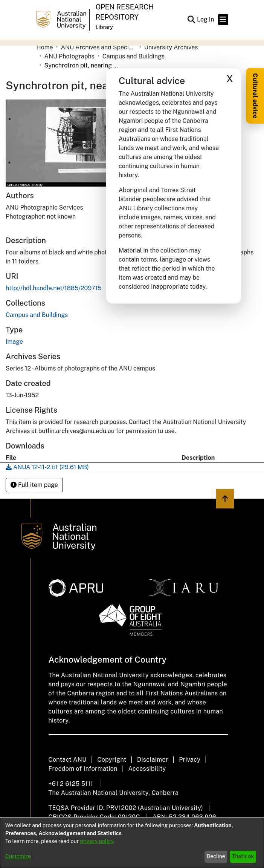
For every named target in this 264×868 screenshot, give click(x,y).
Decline (216, 856)
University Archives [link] (171, 47)
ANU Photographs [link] (69, 56)
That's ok (243, 856)
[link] (37, 315)
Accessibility (147, 769)
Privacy (190, 760)
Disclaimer (153, 760)
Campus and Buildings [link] (134, 56)
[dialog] (132, 843)
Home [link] (45, 47)
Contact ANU (68, 760)
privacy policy (97, 841)
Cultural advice (255, 96)
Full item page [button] (34, 485)
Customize (18, 856)
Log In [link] (206, 19)
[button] (192, 20)
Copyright (112, 760)
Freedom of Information (83, 769)
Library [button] (104, 27)
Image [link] (14, 342)
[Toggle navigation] (223, 20)
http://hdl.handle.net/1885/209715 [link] (54, 288)
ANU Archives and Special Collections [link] (99, 47)
